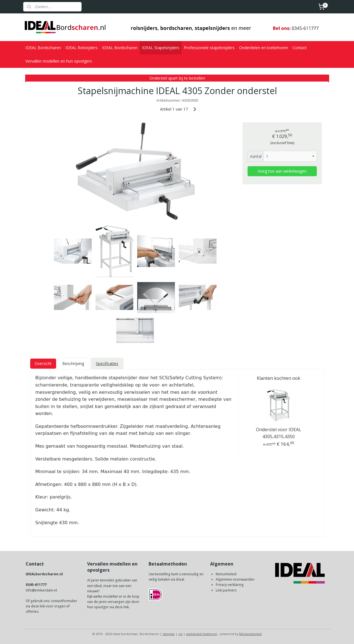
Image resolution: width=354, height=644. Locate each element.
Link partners (226, 590)
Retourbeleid (226, 574)
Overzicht (43, 363)
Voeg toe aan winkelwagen (282, 171)
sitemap (169, 634)
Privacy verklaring (230, 585)
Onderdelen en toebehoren (264, 48)
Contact (300, 48)
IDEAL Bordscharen (43, 48)
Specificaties (107, 363)
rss (180, 634)
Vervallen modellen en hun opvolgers (59, 61)
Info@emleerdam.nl (41, 590)
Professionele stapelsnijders (209, 48)
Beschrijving (73, 363)
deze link (38, 606)
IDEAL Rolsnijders (81, 48)
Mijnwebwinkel (250, 634)
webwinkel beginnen (202, 634)
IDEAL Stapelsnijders (161, 48)
